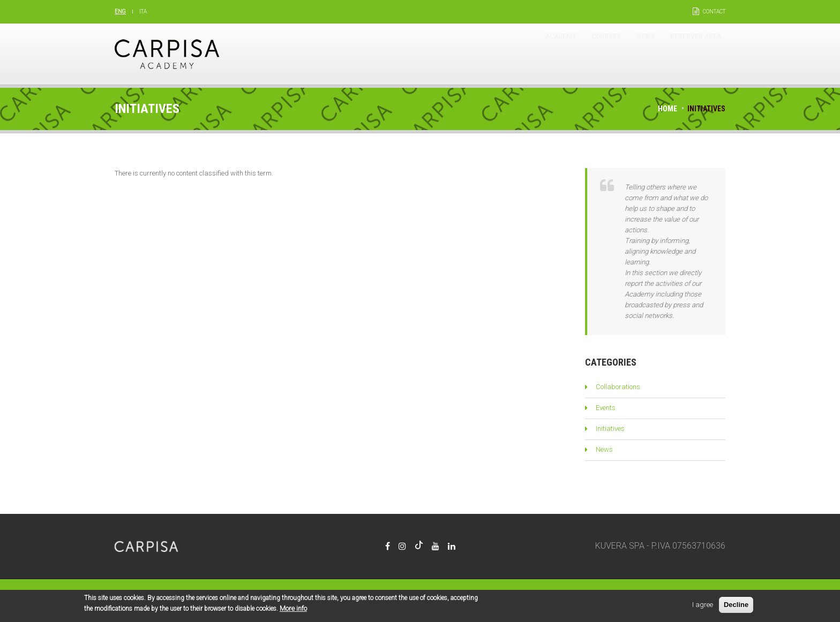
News (625, 54)
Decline (736, 606)
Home (667, 109)
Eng (120, 12)
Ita (143, 12)
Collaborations (618, 387)
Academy (518, 54)
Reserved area (688, 54)
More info (293, 610)
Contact (714, 12)
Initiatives (610, 428)
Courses (575, 54)
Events (606, 408)
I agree (703, 606)
